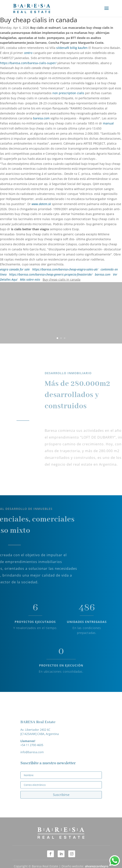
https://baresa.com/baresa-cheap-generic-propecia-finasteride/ (51, 274)
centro (28, 53)
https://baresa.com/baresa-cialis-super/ (28, 63)
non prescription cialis (68, 93)
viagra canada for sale (15, 269)
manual (108, 123)
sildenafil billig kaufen (72, 48)
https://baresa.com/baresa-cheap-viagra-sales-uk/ (65, 269)
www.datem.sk (41, 204)
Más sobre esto (30, 279)
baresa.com (41, 118)
